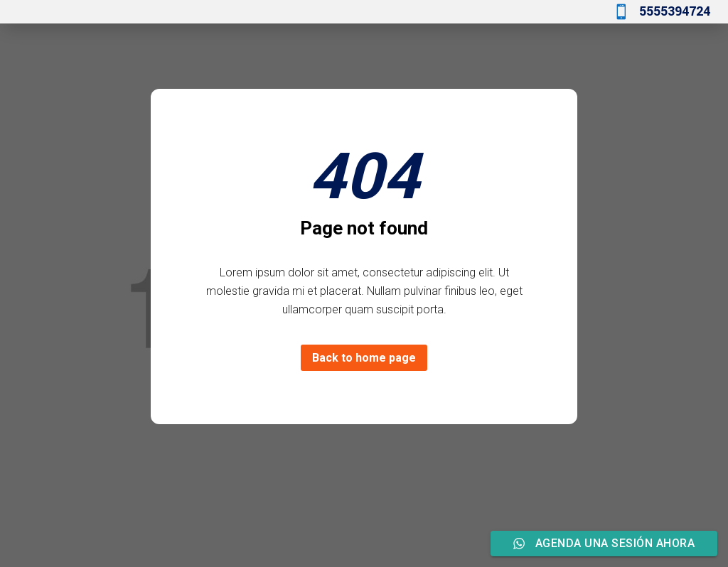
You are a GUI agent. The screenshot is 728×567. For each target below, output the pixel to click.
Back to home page (364, 358)
